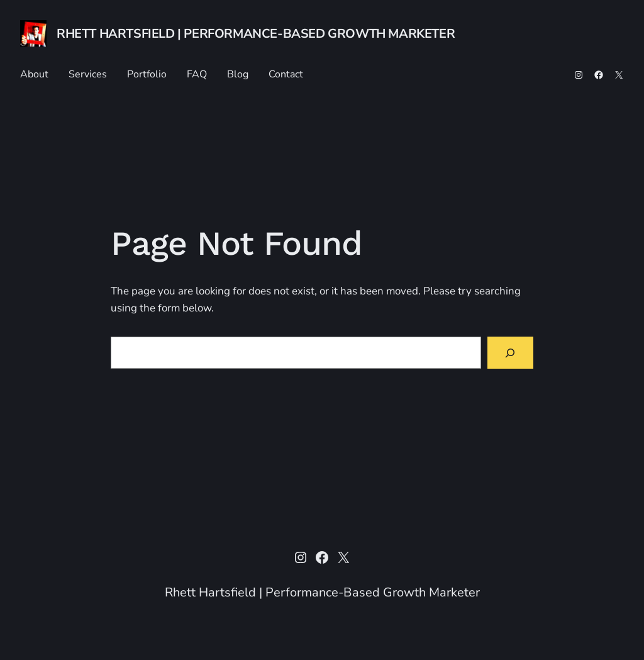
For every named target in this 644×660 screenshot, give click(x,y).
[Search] (510, 353)
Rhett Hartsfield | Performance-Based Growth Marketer (256, 34)
